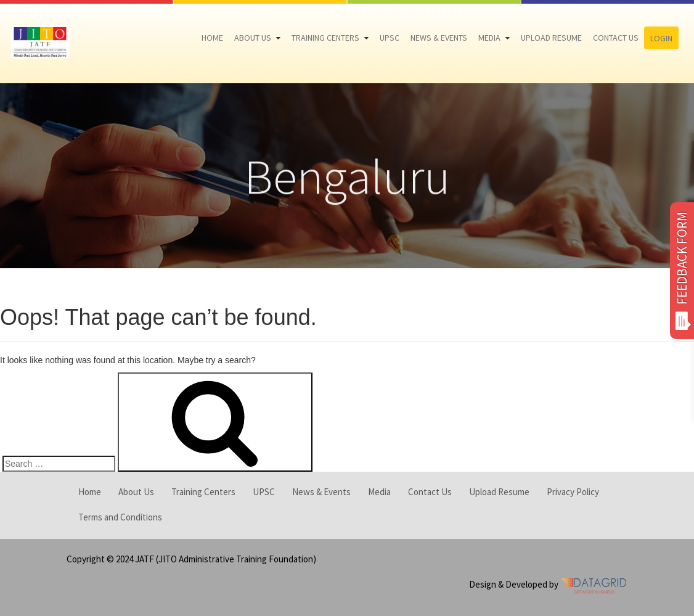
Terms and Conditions (120, 517)
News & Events (439, 38)
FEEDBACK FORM (682, 271)
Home (212, 38)
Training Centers (325, 38)
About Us (253, 38)
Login (661, 38)
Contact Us (616, 38)
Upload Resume (551, 38)
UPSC (390, 38)
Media (489, 38)
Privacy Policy (573, 492)
